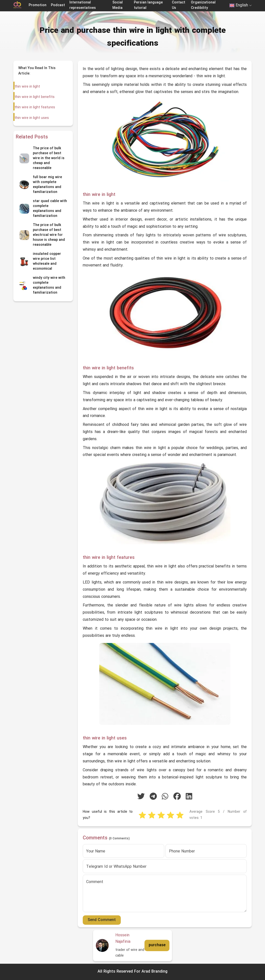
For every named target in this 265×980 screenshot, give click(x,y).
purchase (157, 945)
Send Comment (102, 920)
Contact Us (179, 5)
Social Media (118, 5)
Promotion (38, 5)
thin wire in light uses (31, 118)
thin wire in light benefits (34, 97)
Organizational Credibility (203, 5)
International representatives (83, 5)
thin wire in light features (35, 107)
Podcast (58, 5)
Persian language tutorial (148, 5)
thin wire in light (27, 87)
